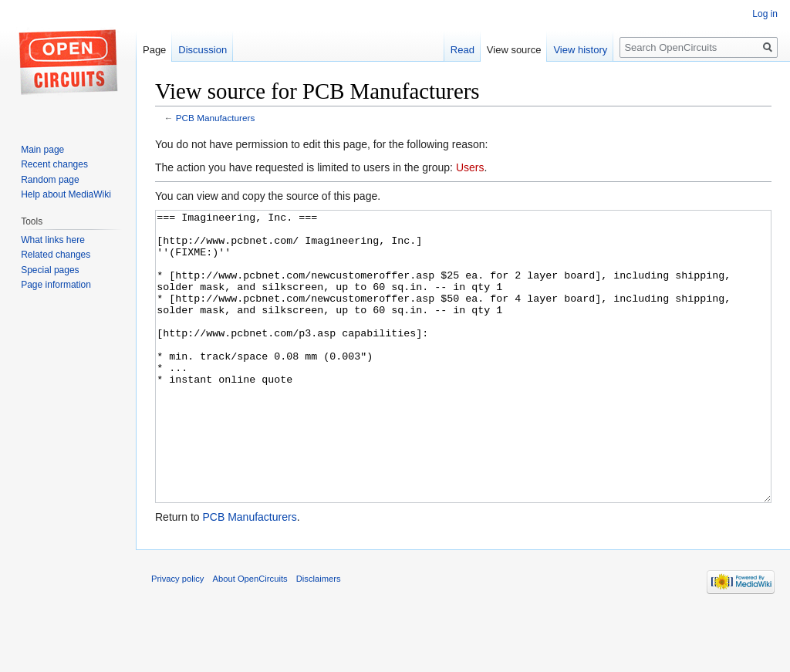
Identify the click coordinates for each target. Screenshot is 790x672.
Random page (50, 180)
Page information (56, 285)
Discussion (203, 50)
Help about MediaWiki (66, 194)
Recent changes (54, 164)
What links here (53, 240)
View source (514, 50)
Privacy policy (177, 637)
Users (470, 167)
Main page (42, 150)
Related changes (56, 255)
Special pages (50, 270)
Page (154, 50)
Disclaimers (319, 637)
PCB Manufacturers (216, 118)
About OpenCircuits (250, 637)
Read (463, 50)
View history (580, 50)
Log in (765, 14)
